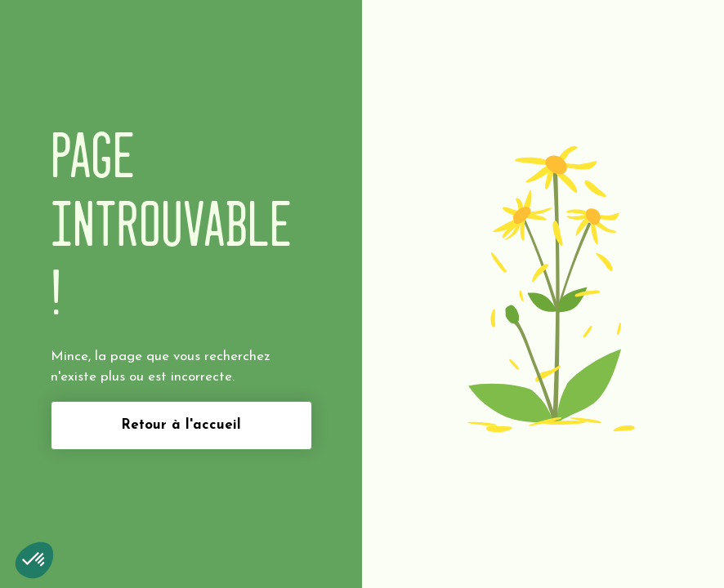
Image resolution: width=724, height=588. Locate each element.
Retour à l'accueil (181, 425)
